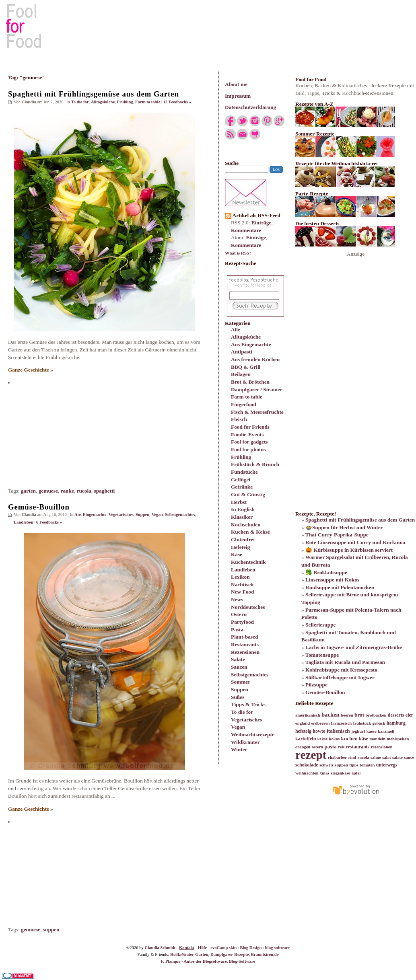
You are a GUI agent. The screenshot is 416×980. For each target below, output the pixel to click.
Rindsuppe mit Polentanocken (340, 587)
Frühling (241, 457)
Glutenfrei (243, 539)
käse (363, 739)
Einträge (262, 223)
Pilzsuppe (316, 685)
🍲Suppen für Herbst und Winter (344, 527)
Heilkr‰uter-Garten (189, 954)
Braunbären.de (265, 954)
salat (386, 757)
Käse (237, 554)
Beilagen (241, 374)
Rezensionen (245, 652)
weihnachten (307, 773)
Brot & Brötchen (250, 382)
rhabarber (337, 757)
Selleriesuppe (321, 625)
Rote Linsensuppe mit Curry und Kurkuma (355, 542)
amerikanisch (308, 715)
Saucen (239, 667)
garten (28, 491)
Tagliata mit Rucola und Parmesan (345, 662)
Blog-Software (242, 961)
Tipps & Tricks (248, 704)
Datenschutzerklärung (250, 107)
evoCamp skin (223, 948)
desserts (396, 715)
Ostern (239, 614)
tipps (354, 765)
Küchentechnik (248, 562)
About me (236, 84)
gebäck (379, 723)
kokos (334, 739)
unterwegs (387, 765)
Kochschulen (246, 525)
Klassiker (242, 517)
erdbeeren (320, 723)
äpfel (356, 773)
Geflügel (241, 480)
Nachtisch (242, 585)
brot (359, 715)
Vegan (238, 727)
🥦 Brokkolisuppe (326, 572)
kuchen (349, 739)
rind (352, 757)
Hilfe (203, 948)
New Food (242, 592)
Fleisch (239, 419)
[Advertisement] (208, 26)
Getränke (242, 487)
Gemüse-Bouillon (39, 507)
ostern (317, 747)
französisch (342, 723)
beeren (347, 715)
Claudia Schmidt (160, 948)
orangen (303, 747)
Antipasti (242, 352)
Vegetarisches (246, 720)
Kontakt (187, 948)
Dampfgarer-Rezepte (230, 954)
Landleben (243, 570)
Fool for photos (248, 449)
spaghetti (104, 491)
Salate (238, 659)
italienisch (338, 731)
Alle (236, 330)
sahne (376, 757)
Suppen (240, 689)
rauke (67, 491)
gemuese (48, 491)
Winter (239, 749)
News (237, 599)
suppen (51, 930)
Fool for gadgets (249, 442)
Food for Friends (250, 427)
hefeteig (303, 731)
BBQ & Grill (246, 367)
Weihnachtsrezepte (253, 734)
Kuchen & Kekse (250, 532)
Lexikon (240, 577)
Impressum (238, 96)
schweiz (326, 765)
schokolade (307, 765)
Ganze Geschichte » (31, 370)
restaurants (358, 747)
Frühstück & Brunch (255, 464)
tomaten (367, 765)
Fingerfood (244, 404)
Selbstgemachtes (250, 675)
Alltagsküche (246, 337)
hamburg (396, 723)
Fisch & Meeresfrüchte (257, 412)
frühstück (362, 723)
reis (341, 747)
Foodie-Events (247, 435)
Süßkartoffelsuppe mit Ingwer (340, 677)
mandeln (377, 739)
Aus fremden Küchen (255, 359)
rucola (84, 491)
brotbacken (376, 715)
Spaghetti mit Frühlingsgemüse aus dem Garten (94, 94)
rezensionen (382, 747)
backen (331, 715)
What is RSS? (238, 253)
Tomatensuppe (322, 655)
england (303, 723)
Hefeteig (240, 547)
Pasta (237, 630)
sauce (409, 757)
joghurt (358, 731)
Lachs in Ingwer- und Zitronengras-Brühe (354, 647)
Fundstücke (244, 472)
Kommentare (246, 230)
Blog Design (251, 948)
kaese (372, 731)
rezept (311, 755)
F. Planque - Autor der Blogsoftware (194, 961)
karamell (386, 731)
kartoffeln (306, 739)
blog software (277, 948)
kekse (322, 739)
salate (397, 757)
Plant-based (244, 637)
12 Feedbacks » (177, 102)
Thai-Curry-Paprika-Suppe (337, 535)
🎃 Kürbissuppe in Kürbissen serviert (349, 550)
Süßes (238, 697)
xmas (325, 773)
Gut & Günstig (248, 494)
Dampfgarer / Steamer (257, 389)
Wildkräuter (245, 742)
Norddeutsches (248, 607)
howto (319, 731)
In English (243, 509)
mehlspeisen (398, 739)
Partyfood (242, 622)
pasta (330, 747)
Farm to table (247, 397)
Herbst (239, 502)
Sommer (241, 682)
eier (409, 715)
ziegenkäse (341, 773)
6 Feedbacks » (49, 522)
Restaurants (245, 644)
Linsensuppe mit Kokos (332, 580)
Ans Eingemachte (251, 344)
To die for (242, 712)
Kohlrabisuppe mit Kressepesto (341, 670)
